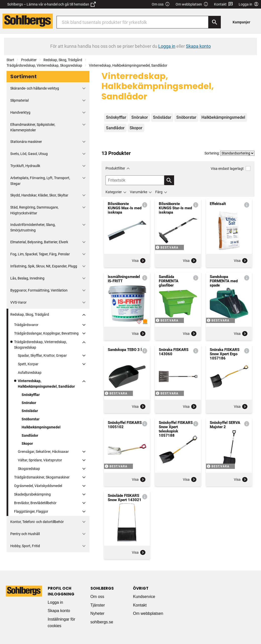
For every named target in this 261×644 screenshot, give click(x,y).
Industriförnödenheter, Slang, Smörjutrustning (33, 227)
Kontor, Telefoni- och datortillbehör (37, 522)
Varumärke (139, 192)
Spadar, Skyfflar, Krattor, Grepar (42, 355)
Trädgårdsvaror (26, 325)
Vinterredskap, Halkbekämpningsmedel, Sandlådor (128, 65)
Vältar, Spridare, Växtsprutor (40, 460)
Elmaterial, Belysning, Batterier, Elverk (39, 242)
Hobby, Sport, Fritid (25, 546)
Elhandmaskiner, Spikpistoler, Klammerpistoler (33, 127)
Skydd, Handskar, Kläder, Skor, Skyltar (39, 195)
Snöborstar (31, 419)
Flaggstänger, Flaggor (31, 511)
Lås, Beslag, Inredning (27, 278)
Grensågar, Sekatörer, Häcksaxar (43, 452)
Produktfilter (115, 168)
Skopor (27, 444)
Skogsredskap (29, 469)
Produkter (29, 60)
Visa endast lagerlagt (231, 168)
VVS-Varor (18, 302)
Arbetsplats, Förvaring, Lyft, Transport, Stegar (40, 181)
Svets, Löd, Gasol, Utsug (29, 154)
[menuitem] (243, 22)
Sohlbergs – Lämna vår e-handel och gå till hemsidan (51, 4)
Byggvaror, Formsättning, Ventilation (39, 290)
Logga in (55, 602)
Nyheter (97, 613)
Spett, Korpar (28, 364)
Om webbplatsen (192, 4)
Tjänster (98, 605)
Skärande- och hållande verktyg (35, 88)
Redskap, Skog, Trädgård (63, 60)
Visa (139, 261)
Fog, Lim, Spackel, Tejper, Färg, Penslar (40, 254)
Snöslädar (30, 411)
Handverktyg (20, 112)
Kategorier (114, 192)
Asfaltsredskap (30, 373)
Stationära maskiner (26, 142)
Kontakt (223, 4)
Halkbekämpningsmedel (41, 427)
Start (10, 60)
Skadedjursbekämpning (32, 494)
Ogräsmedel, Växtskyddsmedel (38, 486)
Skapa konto (59, 611)
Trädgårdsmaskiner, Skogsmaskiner (42, 477)
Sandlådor (30, 435)
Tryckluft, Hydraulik (25, 166)
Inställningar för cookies (61, 622)
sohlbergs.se (102, 622)
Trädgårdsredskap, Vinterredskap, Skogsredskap (44, 65)
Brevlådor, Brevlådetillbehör (35, 503)
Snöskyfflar (31, 395)
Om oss (161, 4)
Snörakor (29, 403)
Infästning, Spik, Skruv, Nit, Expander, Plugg (44, 266)
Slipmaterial (19, 100)
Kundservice (144, 597)
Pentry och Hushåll (25, 534)
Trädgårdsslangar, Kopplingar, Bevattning (46, 333)
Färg (159, 192)
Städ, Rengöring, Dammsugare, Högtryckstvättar (34, 210)
